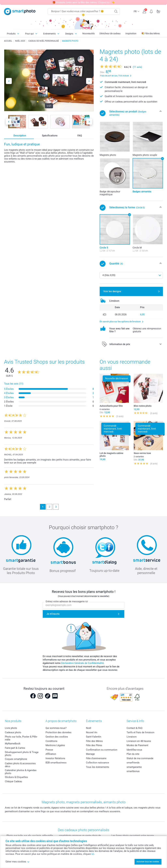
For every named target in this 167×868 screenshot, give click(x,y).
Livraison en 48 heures (139, 741)
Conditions (51, 741)
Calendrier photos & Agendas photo (21, 772)
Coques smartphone (16, 759)
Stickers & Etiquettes (16, 777)
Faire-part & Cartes (15, 748)
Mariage (90, 754)
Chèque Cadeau (13, 781)
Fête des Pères (94, 745)
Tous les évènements (98, 767)
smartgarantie (134, 767)
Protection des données (58, 732)
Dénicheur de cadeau (110, 33)
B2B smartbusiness (56, 763)
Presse (49, 750)
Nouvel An (92, 732)
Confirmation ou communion (102, 750)
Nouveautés (88, 33)
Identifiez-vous (134, 750)
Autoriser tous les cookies (148, 862)
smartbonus (133, 771)
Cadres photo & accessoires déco (20, 765)
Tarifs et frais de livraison (140, 732)
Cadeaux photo (13, 732)
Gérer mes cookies (18, 862)
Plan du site (133, 754)
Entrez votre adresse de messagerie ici (67, 601)
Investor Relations (55, 758)
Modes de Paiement (137, 745)
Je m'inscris (53, 614)
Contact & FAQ (134, 728)
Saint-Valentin (94, 737)
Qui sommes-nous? (56, 728)
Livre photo (11, 728)
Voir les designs (112, 291)
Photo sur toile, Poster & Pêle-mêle (21, 738)
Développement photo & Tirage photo (22, 754)
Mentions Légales (55, 745)
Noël (89, 728)
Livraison (132, 737)
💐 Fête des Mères (150, 33)
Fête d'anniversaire (96, 758)
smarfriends (133, 763)
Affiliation (51, 754)
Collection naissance (97, 763)
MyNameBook (13, 744)
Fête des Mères (94, 741)
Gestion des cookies (57, 737)
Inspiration (131, 33)
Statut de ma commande (140, 758)
